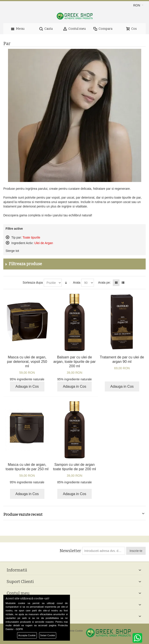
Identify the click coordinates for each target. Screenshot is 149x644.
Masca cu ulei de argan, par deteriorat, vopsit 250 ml (27, 362)
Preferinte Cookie (73, 631)
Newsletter (70, 551)
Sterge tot (12, 251)
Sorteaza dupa (33, 282)
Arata (76, 282)
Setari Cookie (48, 635)
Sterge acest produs (8, 237)
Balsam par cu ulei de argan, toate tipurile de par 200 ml (74, 362)
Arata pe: (104, 282)
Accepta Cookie (27, 635)
